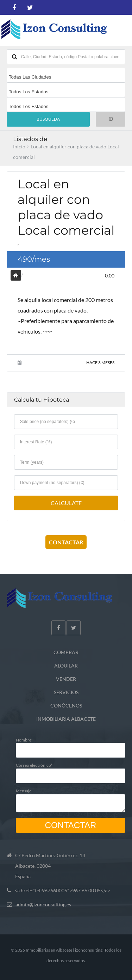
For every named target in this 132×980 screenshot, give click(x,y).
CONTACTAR (66, 542)
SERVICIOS (66, 692)
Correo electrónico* (71, 770)
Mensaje (71, 798)
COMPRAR (66, 652)
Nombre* (71, 745)
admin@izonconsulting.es (43, 904)
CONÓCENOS (66, 706)
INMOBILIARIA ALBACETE (66, 719)
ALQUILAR (66, 666)
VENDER (66, 679)
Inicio (19, 147)
